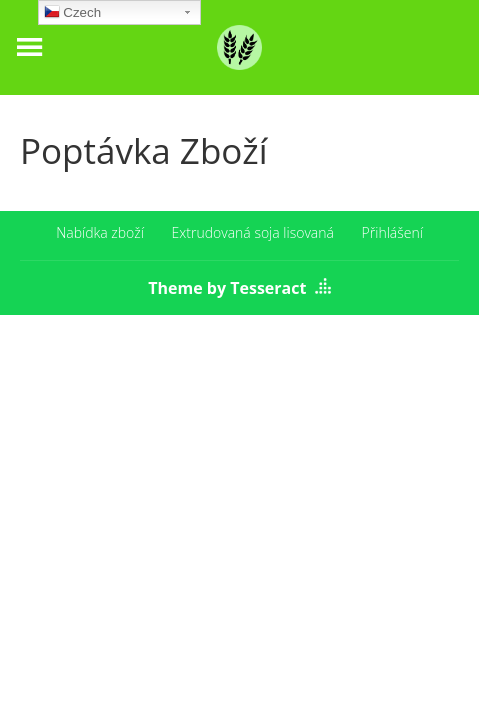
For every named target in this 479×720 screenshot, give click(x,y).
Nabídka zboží (100, 232)
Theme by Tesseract (227, 288)
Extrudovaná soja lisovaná (253, 232)
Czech (72, 14)
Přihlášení (392, 232)
